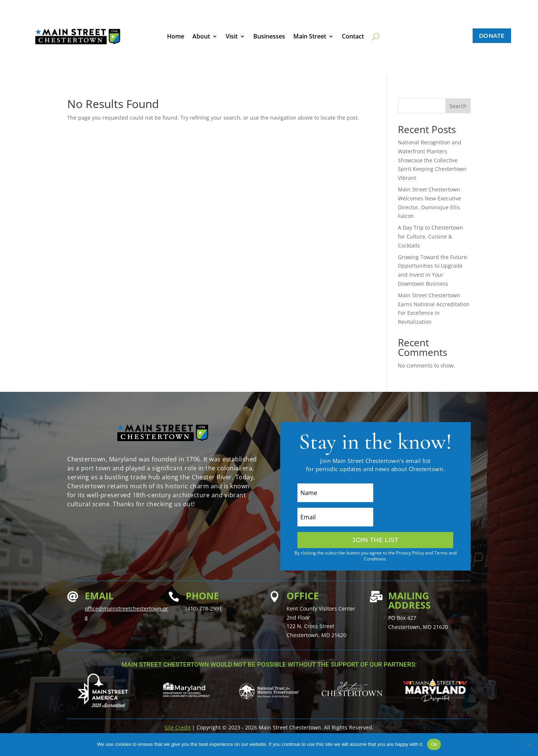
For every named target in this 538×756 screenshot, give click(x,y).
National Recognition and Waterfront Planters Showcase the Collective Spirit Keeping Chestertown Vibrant (432, 160)
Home (176, 37)
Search (458, 106)
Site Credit (177, 727)
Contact (353, 37)
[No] (529, 744)
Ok (434, 744)
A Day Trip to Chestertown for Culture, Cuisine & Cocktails (431, 236)
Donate (492, 36)
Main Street (310, 37)
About (201, 37)
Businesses (269, 37)
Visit (232, 37)
